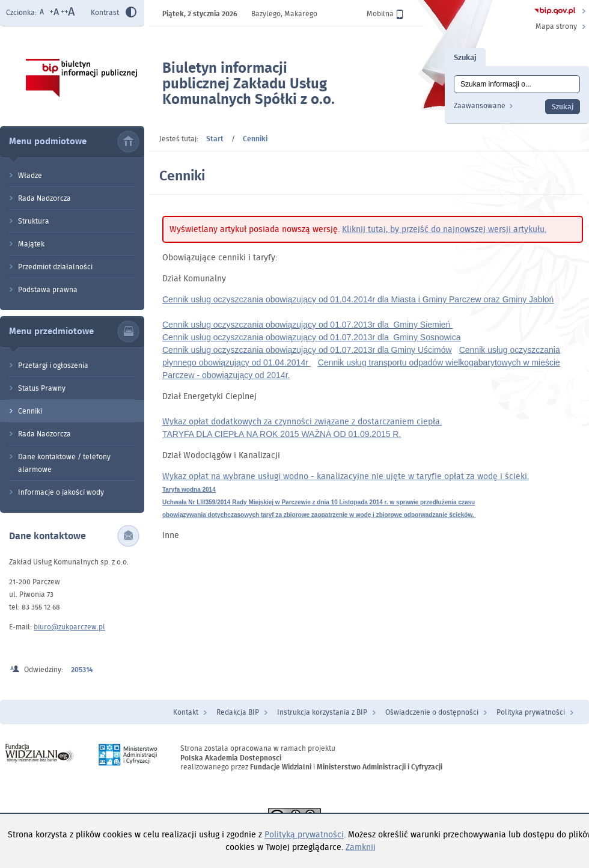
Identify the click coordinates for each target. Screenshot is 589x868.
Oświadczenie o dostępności (432, 712)
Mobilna (385, 14)
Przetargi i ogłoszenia (53, 365)
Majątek (31, 244)
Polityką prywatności (304, 834)
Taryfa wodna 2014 (189, 490)
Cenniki (30, 411)
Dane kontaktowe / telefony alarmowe (64, 463)
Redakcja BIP (238, 712)
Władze (30, 175)
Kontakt (186, 712)
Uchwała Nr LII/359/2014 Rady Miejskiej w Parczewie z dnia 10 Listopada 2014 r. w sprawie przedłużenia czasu (319, 502)
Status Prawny (42, 388)
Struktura (34, 221)
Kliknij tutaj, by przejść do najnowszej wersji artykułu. (444, 229)
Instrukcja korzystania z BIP (322, 712)
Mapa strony (556, 26)
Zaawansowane (480, 105)
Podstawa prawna (48, 289)
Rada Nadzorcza (44, 198)
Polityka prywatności (531, 712)
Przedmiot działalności (55, 267)
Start (215, 139)
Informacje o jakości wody (61, 492)
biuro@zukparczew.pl (69, 627)
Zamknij (361, 847)
